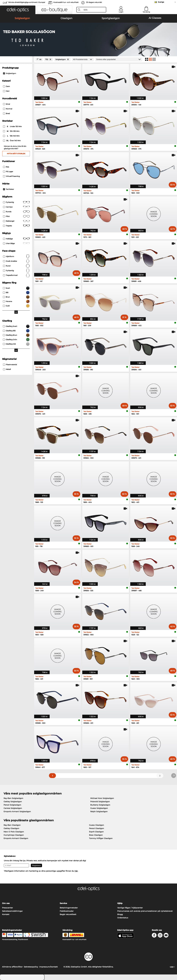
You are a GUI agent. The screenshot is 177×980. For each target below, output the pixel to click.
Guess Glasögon (97, 825)
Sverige (161, 2)
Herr (6, 91)
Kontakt (6, 914)
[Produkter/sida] (83, 59)
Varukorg (146, 12)
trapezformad (16, 275)
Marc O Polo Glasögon (14, 832)
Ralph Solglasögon (99, 811)
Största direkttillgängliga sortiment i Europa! (27, 2)
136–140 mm (12, 136)
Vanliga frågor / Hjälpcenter (130, 908)
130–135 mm (11, 131)
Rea (6, 167)
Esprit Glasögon (96, 832)
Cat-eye (16, 207)
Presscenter (7, 908)
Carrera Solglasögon (13, 808)
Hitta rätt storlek (16, 154)
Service (63, 903)
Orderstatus (123, 918)
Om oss (6, 903)
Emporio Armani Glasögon (16, 838)
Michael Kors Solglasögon (102, 798)
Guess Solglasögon (99, 808)
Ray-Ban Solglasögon (13, 798)
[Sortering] (119, 59)
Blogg (120, 914)
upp (172, 967)
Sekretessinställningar (12, 911)
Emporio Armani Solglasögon (17, 811)
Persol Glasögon (97, 828)
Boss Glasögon (96, 835)
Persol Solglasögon (12, 805)
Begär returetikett (68, 914)
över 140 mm (12, 141)
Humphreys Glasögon (14, 835)
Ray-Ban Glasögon (12, 825)
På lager (8, 172)
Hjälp (120, 903)
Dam (6, 86)
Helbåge (16, 239)
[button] (18, 10)
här (76, 871)
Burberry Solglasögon (100, 805)
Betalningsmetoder (69, 908)
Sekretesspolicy (31, 967)
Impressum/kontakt (48, 967)
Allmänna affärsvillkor (12, 967)
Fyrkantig (16, 202)
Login (121, 12)
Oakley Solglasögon (13, 802)
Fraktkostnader (67, 911)
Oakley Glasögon (11, 828)
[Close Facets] (16, 59)
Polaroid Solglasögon (100, 802)
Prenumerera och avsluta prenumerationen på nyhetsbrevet (145, 911)
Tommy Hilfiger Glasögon (101, 838)
